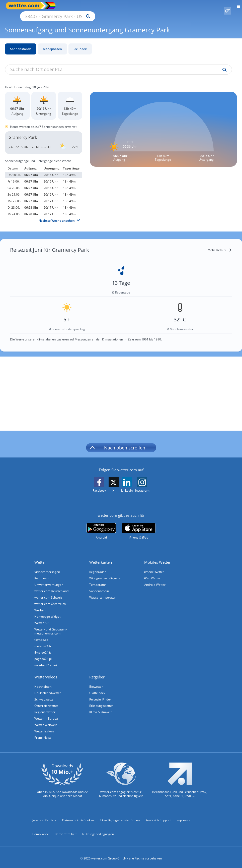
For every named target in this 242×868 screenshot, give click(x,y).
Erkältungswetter (102, 702)
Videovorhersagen (48, 566)
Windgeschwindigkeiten (106, 573)
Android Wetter (155, 579)
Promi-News (43, 735)
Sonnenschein (100, 586)
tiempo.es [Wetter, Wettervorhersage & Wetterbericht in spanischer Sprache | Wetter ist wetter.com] (42, 635)
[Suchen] (132, 6)
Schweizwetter (45, 696)
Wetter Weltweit (46, 722)
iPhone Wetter (155, 566)
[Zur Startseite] (25, 6)
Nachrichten (43, 683)
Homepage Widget (48, 612)
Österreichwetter (47, 702)
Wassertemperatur (103, 592)
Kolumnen (42, 573)
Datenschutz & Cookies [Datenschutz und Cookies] (78, 818)
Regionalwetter (45, 709)
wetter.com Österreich (51, 599)
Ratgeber (97, 673)
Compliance (41, 832)
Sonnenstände (21, 43)
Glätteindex (98, 689)
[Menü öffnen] (237, 6)
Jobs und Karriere (44, 818)
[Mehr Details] (220, 244)
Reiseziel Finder (101, 696)
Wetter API (42, 618)
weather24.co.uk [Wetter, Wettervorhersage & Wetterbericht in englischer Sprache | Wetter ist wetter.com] (46, 661)
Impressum (184, 818)
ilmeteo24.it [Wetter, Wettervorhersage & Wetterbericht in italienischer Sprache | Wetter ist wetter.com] (43, 648)
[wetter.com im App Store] (139, 526)
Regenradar (98, 566)
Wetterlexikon (45, 729)
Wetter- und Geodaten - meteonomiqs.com (51, 627)
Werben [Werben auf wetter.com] (40, 605)
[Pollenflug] (227, 6)
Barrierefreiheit (66, 832)
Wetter (41, 556)
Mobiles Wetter (158, 556)
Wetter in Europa (47, 715)
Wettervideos (46, 673)
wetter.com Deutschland (52, 586)
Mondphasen (52, 43)
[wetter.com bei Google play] (101, 525)
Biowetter (97, 683)
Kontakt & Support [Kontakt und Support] (158, 818)
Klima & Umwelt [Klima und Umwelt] (101, 709)
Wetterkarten (101, 556)
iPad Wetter (153, 573)
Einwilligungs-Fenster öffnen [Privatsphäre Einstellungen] (120, 818)
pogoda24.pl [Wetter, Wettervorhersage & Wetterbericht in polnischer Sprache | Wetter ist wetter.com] (44, 655)
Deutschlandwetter (48, 689)
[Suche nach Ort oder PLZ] (100, 6)
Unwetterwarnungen (49, 579)
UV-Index (80, 43)
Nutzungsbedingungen (98, 832)
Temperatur (98, 579)
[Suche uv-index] (223, 64)
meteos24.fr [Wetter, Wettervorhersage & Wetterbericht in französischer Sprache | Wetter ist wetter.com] (43, 642)
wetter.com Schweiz (49, 592)
